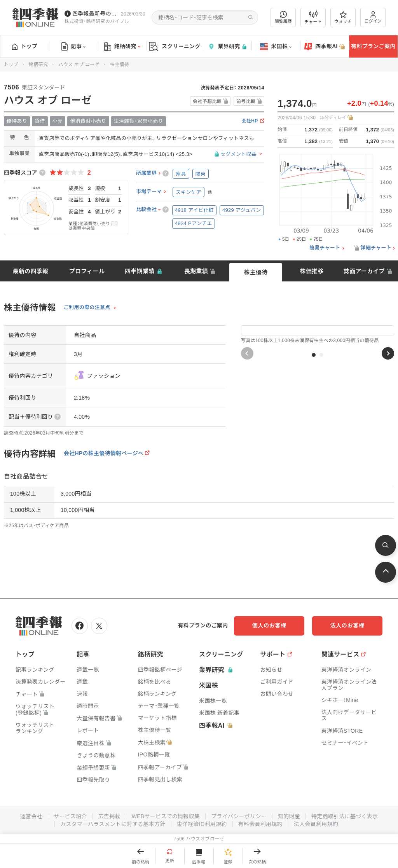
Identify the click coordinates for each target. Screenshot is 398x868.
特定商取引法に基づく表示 (345, 816)
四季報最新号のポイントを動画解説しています (95, 14)
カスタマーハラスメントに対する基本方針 (113, 824)
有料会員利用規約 (260, 824)
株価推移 (312, 271)
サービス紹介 (70, 816)
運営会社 (31, 816)
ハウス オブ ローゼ (79, 65)
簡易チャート (325, 248)
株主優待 (256, 272)
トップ (25, 46)
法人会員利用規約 (316, 824)
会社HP (250, 121)
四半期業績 (140, 271)
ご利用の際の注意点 (87, 307)
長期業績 (196, 271)
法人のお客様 (347, 625)
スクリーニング (175, 46)
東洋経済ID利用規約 (202, 824)
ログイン (373, 17)
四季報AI (325, 47)
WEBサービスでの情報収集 (166, 816)
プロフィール (87, 271)
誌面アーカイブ (364, 271)
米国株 (276, 47)
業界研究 (227, 46)
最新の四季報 (31, 271)
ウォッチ (343, 17)
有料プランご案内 (373, 46)
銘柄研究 (122, 47)
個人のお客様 (270, 625)
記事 (74, 47)
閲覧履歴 (283, 17)
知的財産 (289, 816)
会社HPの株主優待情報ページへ (104, 453)
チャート (313, 17)
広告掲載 (109, 816)
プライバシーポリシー (239, 816)
